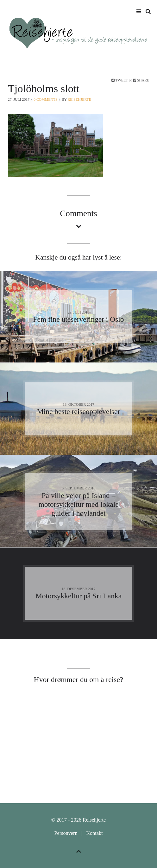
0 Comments (45, 100)
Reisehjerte (79, 100)
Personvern (66, 833)
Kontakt (94, 833)
